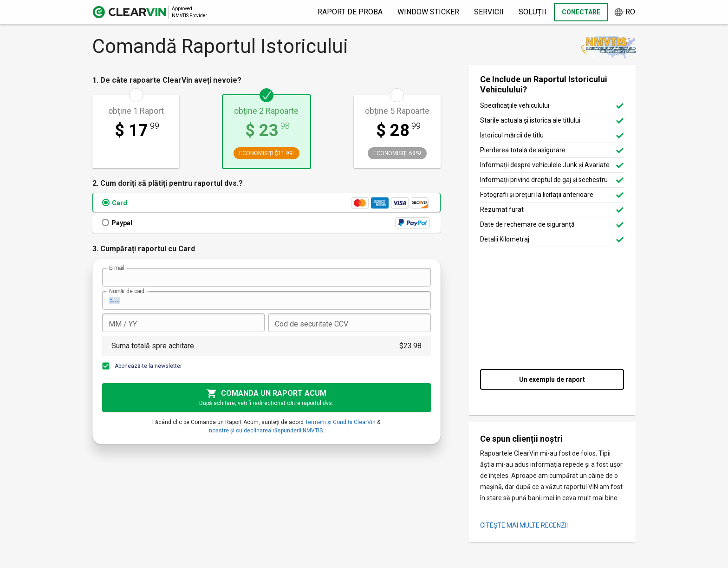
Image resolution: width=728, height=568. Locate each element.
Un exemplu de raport (552, 379)
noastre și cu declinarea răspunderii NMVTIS (266, 431)
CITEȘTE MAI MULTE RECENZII (524, 525)
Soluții (533, 12)
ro (624, 12)
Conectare (581, 12)
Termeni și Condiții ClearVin (340, 422)
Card (120, 203)
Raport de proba (350, 12)
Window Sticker (428, 12)
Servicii (489, 12)
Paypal (122, 223)
